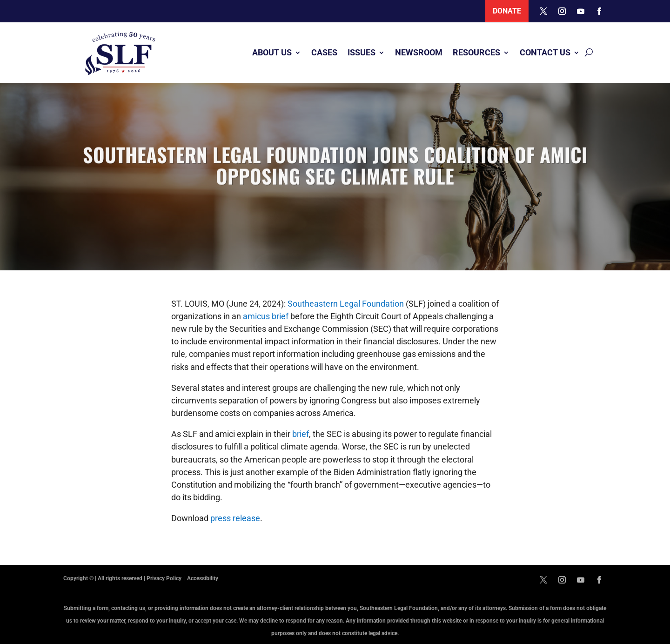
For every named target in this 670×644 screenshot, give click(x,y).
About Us (272, 52)
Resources (476, 52)
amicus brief (266, 316)
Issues (362, 52)
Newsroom (419, 52)
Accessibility (203, 578)
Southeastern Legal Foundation (346, 304)
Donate (507, 11)
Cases (324, 52)
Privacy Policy (165, 578)
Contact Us (545, 52)
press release (235, 518)
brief (301, 434)
